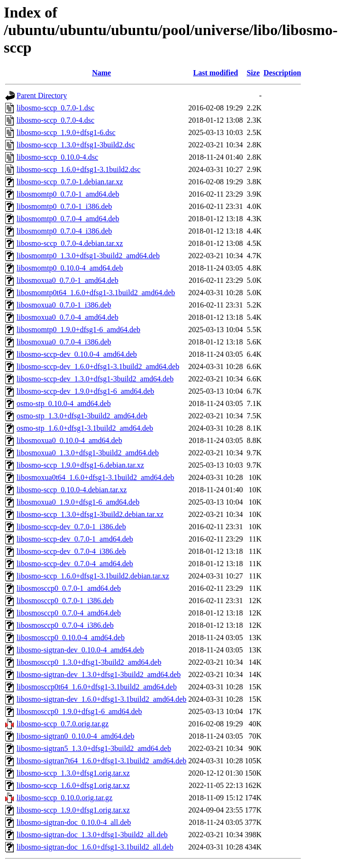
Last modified (216, 73)
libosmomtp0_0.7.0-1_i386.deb (64, 206)
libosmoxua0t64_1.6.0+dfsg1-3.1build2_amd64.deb (96, 477)
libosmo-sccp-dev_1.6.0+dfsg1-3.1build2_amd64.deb (98, 366)
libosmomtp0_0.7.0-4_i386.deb (64, 231)
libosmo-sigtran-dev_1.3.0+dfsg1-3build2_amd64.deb (99, 674)
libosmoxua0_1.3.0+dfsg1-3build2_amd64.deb (88, 453)
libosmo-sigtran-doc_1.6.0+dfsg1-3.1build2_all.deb (95, 847)
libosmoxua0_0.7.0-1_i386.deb (64, 305)
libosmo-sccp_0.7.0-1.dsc (55, 108)
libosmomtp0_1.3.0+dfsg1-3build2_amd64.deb (88, 256)
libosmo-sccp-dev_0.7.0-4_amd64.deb (75, 564)
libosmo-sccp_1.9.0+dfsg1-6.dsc (66, 132)
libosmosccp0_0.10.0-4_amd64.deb (71, 637)
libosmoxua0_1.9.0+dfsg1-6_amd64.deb (78, 502)
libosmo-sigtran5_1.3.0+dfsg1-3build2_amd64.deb (94, 748)
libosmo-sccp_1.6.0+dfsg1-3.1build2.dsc (78, 169)
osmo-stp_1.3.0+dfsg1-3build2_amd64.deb (82, 416)
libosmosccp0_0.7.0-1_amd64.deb (69, 588)
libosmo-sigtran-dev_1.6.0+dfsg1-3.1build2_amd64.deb (101, 699)
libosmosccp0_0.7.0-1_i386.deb (65, 601)
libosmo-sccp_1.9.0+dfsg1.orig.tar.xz (73, 810)
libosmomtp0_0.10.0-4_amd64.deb (70, 268)
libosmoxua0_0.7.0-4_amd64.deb (68, 317)
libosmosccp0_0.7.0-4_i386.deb (65, 625)
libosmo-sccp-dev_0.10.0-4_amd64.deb (77, 354)
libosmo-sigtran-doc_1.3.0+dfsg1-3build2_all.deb (92, 835)
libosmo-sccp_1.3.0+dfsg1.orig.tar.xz (73, 773)
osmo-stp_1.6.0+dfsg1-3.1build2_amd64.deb (85, 428)
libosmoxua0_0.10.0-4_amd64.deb (69, 440)
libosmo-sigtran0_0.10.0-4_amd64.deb (75, 736)
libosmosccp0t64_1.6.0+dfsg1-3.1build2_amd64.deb (97, 687)
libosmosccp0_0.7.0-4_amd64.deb (69, 613)
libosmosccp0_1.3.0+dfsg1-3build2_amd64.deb (89, 662)
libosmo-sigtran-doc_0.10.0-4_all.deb (74, 822)
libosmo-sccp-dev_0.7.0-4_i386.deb (71, 551)
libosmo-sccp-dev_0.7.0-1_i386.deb (71, 527)
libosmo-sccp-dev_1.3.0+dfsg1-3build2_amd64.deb (95, 379)
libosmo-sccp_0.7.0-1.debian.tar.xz (70, 182)
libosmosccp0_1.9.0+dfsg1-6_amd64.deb (79, 711)
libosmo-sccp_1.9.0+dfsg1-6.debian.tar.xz (80, 465)
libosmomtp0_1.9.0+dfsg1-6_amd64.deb (78, 330)
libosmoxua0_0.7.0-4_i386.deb (64, 342)
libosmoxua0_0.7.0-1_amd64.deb (68, 280)
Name (101, 73)
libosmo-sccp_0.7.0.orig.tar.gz (63, 724)
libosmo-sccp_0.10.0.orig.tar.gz (64, 798)
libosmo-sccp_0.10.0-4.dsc (57, 157)
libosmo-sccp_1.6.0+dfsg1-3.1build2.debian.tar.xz (93, 576)
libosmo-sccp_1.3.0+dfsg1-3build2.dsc (76, 145)
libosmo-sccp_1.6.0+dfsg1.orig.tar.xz (73, 785)
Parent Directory (42, 95)
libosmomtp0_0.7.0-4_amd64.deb (68, 219)
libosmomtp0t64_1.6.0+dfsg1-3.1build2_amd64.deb (96, 293)
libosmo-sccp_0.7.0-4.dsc (55, 120)
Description (282, 73)
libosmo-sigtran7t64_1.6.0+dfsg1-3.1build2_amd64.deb (101, 761)
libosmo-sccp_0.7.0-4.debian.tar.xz (70, 243)
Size (253, 73)
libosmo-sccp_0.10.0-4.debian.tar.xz (72, 490)
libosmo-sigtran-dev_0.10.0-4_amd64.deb (80, 650)
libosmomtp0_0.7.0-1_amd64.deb (68, 194)
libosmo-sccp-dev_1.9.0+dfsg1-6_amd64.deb (85, 391)
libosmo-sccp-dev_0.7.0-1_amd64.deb (75, 539)
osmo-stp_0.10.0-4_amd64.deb (64, 403)
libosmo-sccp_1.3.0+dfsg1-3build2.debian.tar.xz (90, 514)
